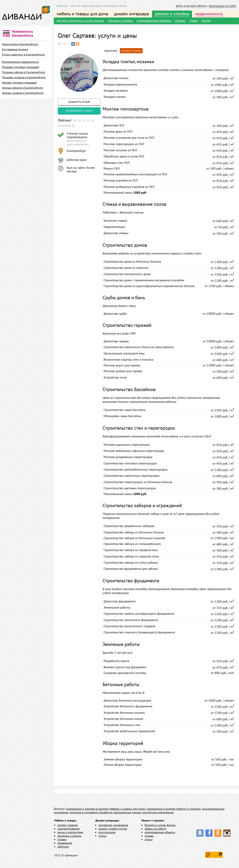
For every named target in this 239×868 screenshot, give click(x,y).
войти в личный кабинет (191, 6)
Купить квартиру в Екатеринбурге (23, 54)
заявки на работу (155, 829)
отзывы (180, 20)
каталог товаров (68, 825)
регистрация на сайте (223, 6)
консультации (107, 832)
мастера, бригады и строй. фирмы (80, 20)
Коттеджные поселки (15, 49)
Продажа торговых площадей (20, 67)
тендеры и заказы (120, 20)
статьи (193, 20)
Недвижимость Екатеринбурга (23, 33)
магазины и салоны (69, 836)
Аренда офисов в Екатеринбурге (23, 88)
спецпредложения (69, 829)
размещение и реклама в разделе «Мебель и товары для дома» (106, 809)
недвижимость (209, 14)
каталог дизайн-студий (113, 829)
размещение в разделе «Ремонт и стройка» (174, 809)
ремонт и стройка (172, 14)
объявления (65, 843)
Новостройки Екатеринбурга (20, 44)
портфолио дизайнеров (113, 825)
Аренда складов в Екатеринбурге (23, 93)
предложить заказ (79, 111)
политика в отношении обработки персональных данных (105, 812)
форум (206, 20)
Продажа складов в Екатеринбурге (24, 77)
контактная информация (158, 812)
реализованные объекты (154, 20)
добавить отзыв (79, 102)
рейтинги (63, 847)
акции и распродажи (70, 832)
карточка (111, 50)
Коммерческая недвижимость (20, 62)
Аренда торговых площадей (19, 83)
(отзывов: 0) (66, 125)
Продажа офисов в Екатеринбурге (24, 72)
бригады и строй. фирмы (160, 825)
